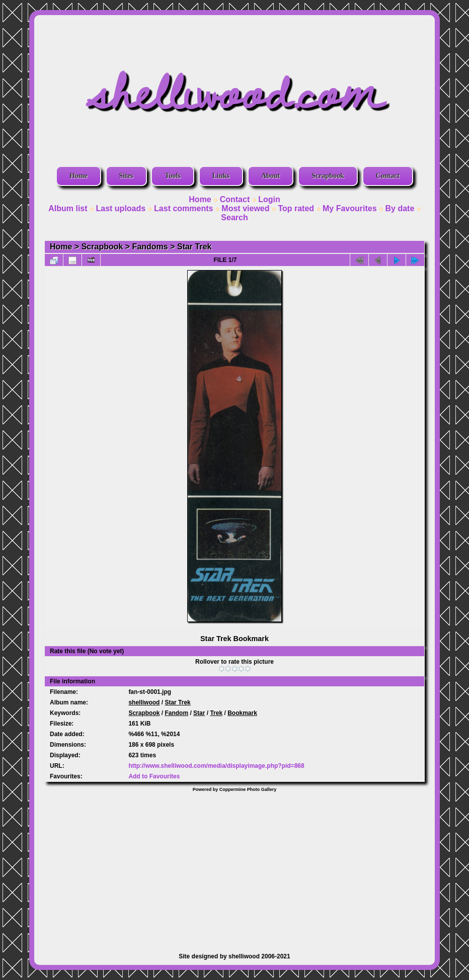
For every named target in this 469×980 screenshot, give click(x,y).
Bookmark (242, 713)
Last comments (183, 208)
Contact (388, 176)
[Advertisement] (234, 867)
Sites (126, 176)
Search (234, 217)
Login (269, 199)
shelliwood (144, 702)
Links (221, 176)
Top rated (296, 208)
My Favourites (350, 208)
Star (199, 713)
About (270, 176)
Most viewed (245, 208)
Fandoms (150, 247)
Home (79, 176)
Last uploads (121, 208)
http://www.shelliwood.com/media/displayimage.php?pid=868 (216, 766)
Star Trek (194, 247)
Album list (68, 208)
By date (400, 208)
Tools (172, 176)
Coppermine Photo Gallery (248, 789)
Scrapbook (328, 176)
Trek (216, 713)
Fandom (176, 713)
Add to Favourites (154, 776)
